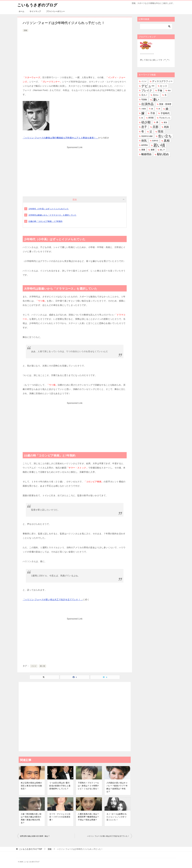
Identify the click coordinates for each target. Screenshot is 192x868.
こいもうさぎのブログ (38, 5)
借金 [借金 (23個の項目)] (169, 90)
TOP (31, 849)
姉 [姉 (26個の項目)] (159, 109)
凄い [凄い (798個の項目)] (156, 100)
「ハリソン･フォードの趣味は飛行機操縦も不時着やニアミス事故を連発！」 (60, 138)
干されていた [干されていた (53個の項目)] (165, 118)
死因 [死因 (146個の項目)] (166, 127)
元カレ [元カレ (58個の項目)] (156, 95)
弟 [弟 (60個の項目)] (157, 122)
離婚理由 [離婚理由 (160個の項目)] (146, 154)
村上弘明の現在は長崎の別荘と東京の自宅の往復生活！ (31, 786)
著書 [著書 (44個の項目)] (143, 150)
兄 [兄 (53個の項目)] (165, 95)
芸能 (25, 30)
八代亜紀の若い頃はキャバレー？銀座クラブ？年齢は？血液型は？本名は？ (117, 787)
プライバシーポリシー (55, 11)
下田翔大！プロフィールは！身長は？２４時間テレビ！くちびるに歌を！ (88, 786)
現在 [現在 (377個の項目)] (161, 131)
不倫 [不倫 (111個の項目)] (160, 90)
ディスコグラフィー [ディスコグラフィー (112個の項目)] (162, 81)
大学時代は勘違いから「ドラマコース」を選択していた (52, 215)
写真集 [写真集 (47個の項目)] (144, 100)
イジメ (34, 666)
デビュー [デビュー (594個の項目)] (148, 86)
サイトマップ (35, 11)
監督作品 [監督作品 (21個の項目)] (155, 141)
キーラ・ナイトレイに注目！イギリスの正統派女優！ (60, 817)
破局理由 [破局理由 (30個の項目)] (145, 145)
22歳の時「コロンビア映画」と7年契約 (45, 221)
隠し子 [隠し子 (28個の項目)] (162, 150)
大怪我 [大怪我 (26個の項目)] (144, 109)
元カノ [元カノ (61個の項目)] (144, 95)
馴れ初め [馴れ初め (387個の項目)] (163, 154)
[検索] (156, 26)
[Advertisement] (75, 52)
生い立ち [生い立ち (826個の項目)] (165, 136)
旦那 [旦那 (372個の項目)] (155, 127)
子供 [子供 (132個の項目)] (153, 113)
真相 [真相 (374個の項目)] (167, 141)
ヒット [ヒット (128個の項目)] (164, 86)
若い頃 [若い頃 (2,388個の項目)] (159, 145)
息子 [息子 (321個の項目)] (144, 127)
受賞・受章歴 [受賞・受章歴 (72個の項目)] (165, 104)
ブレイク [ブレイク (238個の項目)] (147, 90)
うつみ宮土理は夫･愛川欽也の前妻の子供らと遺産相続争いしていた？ (60, 786)
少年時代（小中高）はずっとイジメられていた (49, 209)
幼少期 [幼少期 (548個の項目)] (146, 122)
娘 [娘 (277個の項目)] (167, 109)
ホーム (21, 11)
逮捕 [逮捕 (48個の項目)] (153, 150)
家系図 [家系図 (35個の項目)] (151, 118)
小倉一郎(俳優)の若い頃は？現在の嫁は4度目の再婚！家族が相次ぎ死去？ (31, 818)
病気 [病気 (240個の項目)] (144, 141)
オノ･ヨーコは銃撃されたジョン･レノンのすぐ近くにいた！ (117, 817)
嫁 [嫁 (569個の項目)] (143, 113)
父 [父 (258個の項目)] (151, 131)
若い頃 (42, 666)
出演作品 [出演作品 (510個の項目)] (147, 104)
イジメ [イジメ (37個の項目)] (144, 81)
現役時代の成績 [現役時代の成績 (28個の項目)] (147, 136)
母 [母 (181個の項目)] (143, 131)
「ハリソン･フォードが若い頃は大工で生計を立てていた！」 (53, 600)
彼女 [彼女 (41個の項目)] (165, 122)
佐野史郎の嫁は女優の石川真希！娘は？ (35, 836)
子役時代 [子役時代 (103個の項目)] (165, 113)
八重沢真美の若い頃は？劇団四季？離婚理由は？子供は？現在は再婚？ (88, 817)
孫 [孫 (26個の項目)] (142, 118)
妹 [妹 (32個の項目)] (152, 109)
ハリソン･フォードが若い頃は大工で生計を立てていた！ (108, 836)
